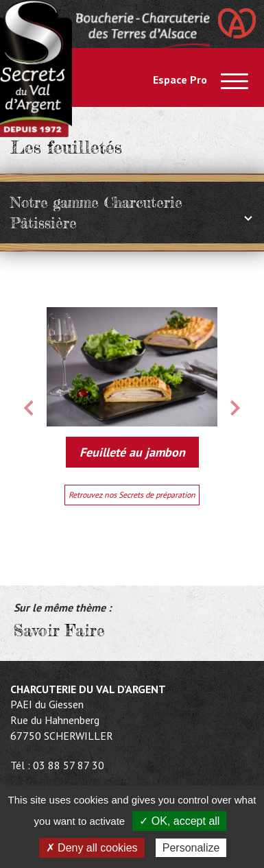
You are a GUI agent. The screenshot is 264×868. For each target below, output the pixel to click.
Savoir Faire (59, 631)
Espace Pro (180, 80)
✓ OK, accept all (179, 821)
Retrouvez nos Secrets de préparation (132, 495)
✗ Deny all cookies (92, 848)
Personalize (191, 848)
